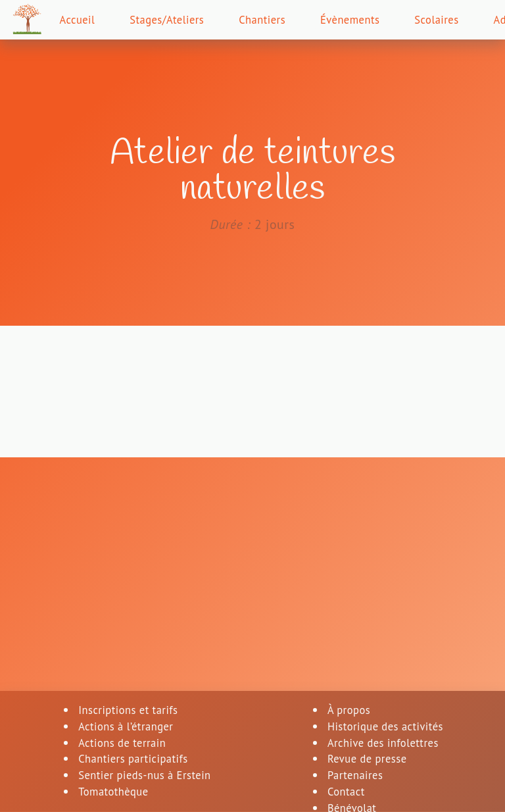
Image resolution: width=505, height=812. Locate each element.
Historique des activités (386, 727)
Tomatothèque (110, 794)
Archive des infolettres (383, 743)
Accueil (83, 21)
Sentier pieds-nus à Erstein (145, 777)
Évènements (377, 21)
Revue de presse (366, 760)
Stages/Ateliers (180, 21)
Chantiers (283, 21)
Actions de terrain (120, 743)
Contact (343, 794)
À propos (346, 710)
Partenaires (352, 777)
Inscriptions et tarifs (127, 710)
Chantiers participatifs (132, 760)
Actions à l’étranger (124, 727)
